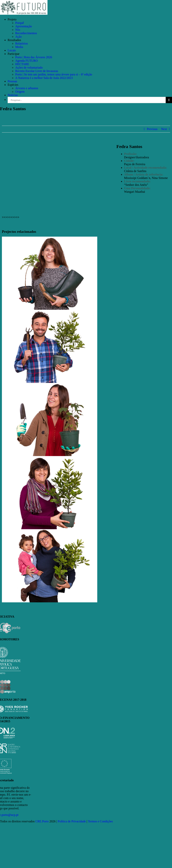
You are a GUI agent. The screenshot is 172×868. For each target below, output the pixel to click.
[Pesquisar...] (87, 100)
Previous (152, 129)
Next (164, 129)
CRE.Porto (43, 821)
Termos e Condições (100, 821)
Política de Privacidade (72, 821)
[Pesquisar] (169, 100)
